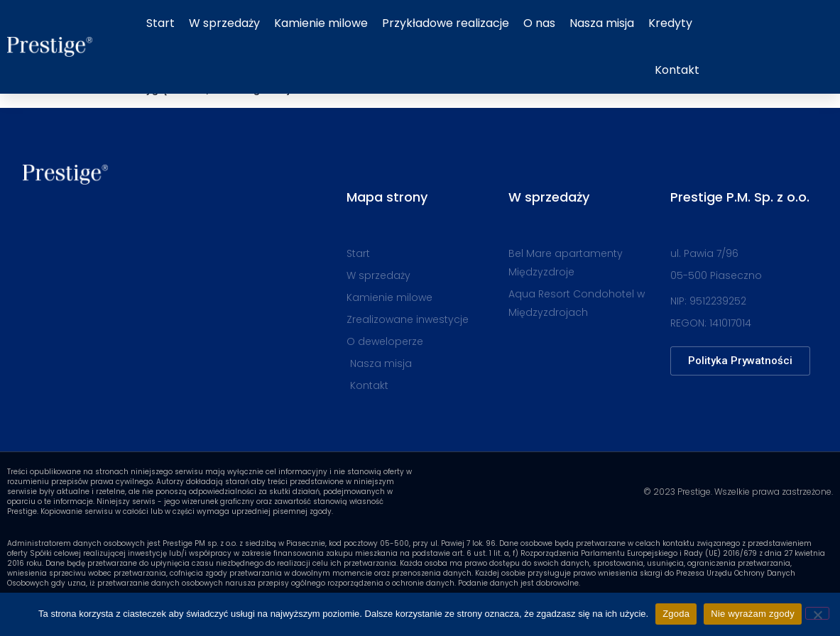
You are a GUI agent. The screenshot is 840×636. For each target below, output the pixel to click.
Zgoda (676, 614)
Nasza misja (602, 23)
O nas (539, 23)
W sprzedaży (224, 23)
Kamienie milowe (321, 23)
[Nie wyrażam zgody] (817, 613)
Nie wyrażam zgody (753, 614)
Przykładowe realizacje (446, 23)
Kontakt (677, 70)
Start (160, 23)
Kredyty (670, 23)
